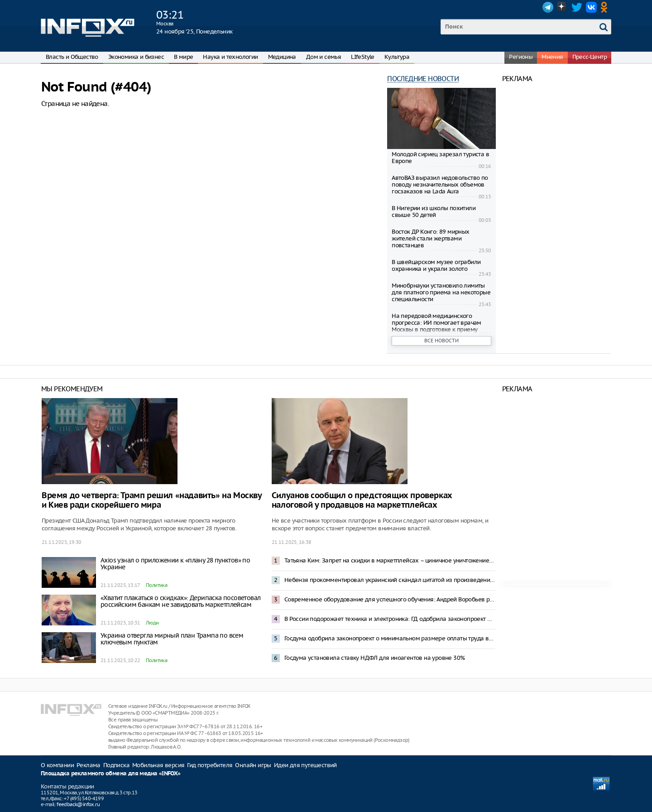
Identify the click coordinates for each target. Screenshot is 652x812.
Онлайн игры (253, 765)
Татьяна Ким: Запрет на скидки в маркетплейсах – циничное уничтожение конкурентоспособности (390, 560)
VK (591, 7)
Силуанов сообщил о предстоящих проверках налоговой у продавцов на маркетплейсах (362, 500)
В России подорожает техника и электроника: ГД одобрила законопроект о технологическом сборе (390, 619)
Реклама (89, 765)
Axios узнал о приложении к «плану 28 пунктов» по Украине (175, 564)
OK (606, 7)
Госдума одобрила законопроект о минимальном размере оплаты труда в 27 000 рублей (390, 638)
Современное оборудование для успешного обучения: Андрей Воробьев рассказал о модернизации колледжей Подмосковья (390, 599)
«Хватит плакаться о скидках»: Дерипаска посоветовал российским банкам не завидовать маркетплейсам (180, 601)
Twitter (577, 7)
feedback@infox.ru (78, 804)
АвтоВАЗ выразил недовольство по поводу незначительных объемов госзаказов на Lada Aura (440, 185)
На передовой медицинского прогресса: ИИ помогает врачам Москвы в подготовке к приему (436, 323)
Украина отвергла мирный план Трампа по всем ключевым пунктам (172, 639)
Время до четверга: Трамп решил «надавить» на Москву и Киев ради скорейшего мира (152, 500)
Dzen (562, 7)
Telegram (548, 7)
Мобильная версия (158, 765)
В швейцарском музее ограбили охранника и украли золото (436, 265)
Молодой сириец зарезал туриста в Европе (440, 158)
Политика (156, 585)
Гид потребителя (210, 765)
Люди (152, 623)
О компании (57, 765)
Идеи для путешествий (305, 765)
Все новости (441, 341)
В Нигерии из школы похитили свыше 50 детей (434, 211)
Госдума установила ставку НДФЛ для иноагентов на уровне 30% (375, 658)
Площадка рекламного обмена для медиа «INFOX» (111, 774)
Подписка (116, 765)
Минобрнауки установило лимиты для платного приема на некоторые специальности (441, 292)
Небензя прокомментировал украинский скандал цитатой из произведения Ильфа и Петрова (390, 580)
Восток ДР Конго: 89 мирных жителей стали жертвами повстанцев (430, 238)
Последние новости (423, 79)
